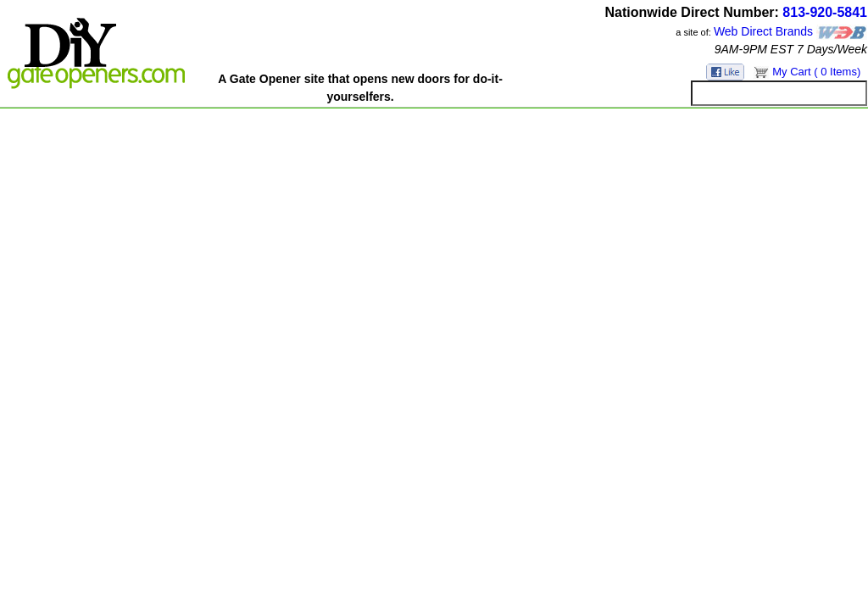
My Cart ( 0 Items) (816, 72)
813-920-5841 (825, 12)
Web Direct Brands (763, 31)
